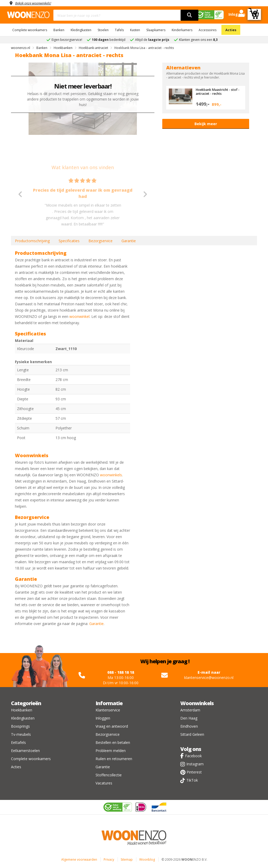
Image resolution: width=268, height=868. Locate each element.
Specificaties (69, 241)
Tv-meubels (21, 734)
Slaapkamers (156, 30)
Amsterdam (190, 710)
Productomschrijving (32, 241)
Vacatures (104, 783)
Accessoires (208, 30)
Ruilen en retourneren (114, 759)
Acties (231, 30)
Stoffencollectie (109, 775)
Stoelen (103, 30)
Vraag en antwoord (112, 726)
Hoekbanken (22, 710)
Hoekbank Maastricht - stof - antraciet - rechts (218, 91)
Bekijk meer (206, 124)
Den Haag (189, 718)
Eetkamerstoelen (25, 751)
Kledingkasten (81, 30)
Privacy (109, 859)
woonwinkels (111, 475)
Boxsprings (20, 726)
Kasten (135, 30)
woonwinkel (79, 316)
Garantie (129, 241)
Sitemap (127, 859)
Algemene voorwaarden (79, 859)
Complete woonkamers (30, 30)
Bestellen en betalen (113, 742)
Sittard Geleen (192, 734)
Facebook (193, 756)
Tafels (119, 30)
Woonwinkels (197, 703)
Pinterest (194, 772)
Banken (59, 30)
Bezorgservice (100, 241)
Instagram (195, 764)
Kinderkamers (182, 30)
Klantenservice (108, 710)
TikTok (192, 780)
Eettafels (18, 742)
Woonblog (147, 859)
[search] (189, 15)
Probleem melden (111, 751)
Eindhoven (189, 726)
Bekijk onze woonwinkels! (36, 3)
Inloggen (103, 718)
